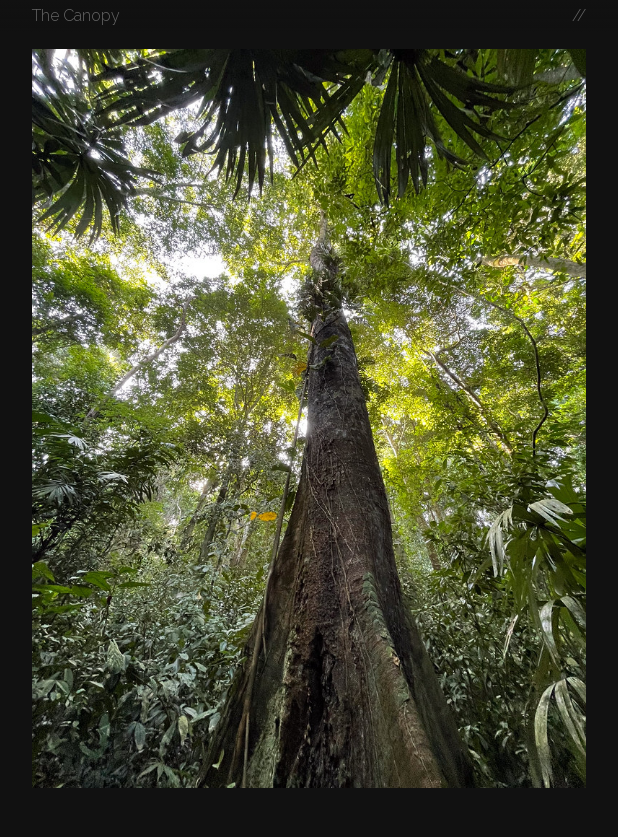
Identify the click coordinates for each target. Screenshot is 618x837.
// (579, 15)
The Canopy (76, 15)
